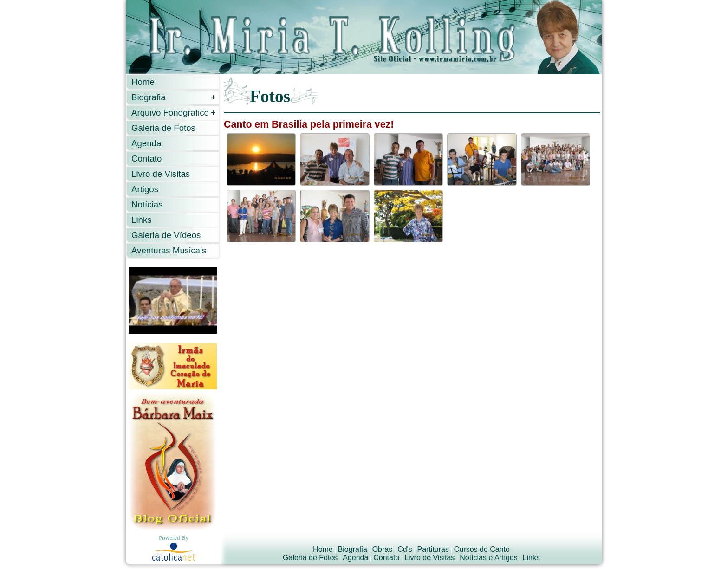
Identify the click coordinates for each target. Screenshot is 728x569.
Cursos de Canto (482, 549)
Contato (146, 158)
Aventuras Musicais (169, 250)
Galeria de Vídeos (166, 235)
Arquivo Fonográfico (174, 113)
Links (142, 220)
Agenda (146, 143)
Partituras (433, 549)
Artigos (145, 189)
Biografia (174, 97)
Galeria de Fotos (163, 128)
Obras (383, 549)
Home (143, 82)
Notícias (147, 204)
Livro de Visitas (161, 174)
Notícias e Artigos (489, 558)
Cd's (405, 549)
